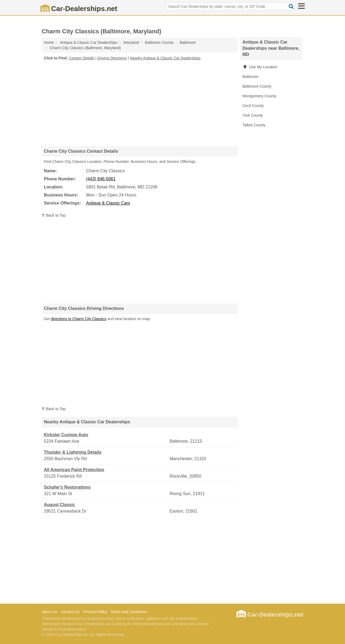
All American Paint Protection (74, 470)
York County (253, 115)
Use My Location (260, 67)
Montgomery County (259, 96)
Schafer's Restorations (67, 487)
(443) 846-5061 (101, 179)
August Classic (59, 505)
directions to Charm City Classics (78, 319)
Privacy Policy (95, 612)
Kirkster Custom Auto (66, 435)
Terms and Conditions (129, 612)
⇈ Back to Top (54, 215)
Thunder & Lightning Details (73, 452)
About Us (50, 612)
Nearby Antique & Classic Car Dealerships (165, 58)
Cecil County (253, 106)
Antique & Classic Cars (108, 203)
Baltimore (250, 77)
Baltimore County (257, 86)
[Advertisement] (140, 103)
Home (49, 42)
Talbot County (254, 125)
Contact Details (82, 58)
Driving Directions (112, 58)
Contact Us (70, 612)
